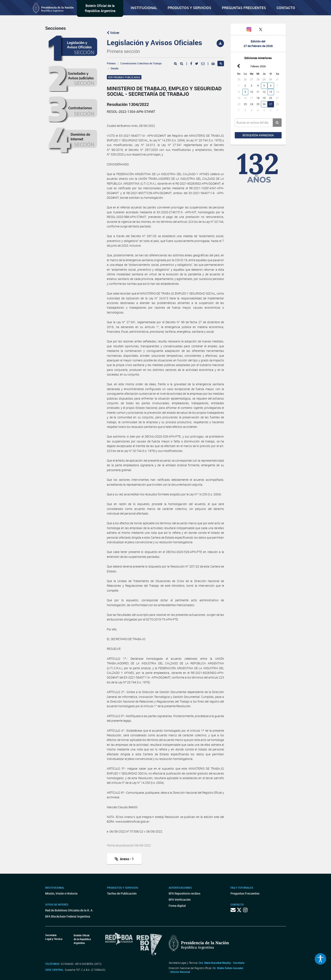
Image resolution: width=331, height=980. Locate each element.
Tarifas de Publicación (122, 893)
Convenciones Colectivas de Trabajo (141, 63)
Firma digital (177, 906)
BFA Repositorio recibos (184, 893)
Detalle (115, 68)
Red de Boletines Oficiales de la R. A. (69, 910)
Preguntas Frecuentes (244, 8)
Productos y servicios (189, 8)
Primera (111, 63)
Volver (113, 33)
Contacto (286, 8)
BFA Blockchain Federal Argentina (68, 916)
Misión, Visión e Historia (61, 893)
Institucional (144, 8)
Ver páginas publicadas (124, 77)
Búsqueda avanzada (258, 135)
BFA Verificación (180, 900)
